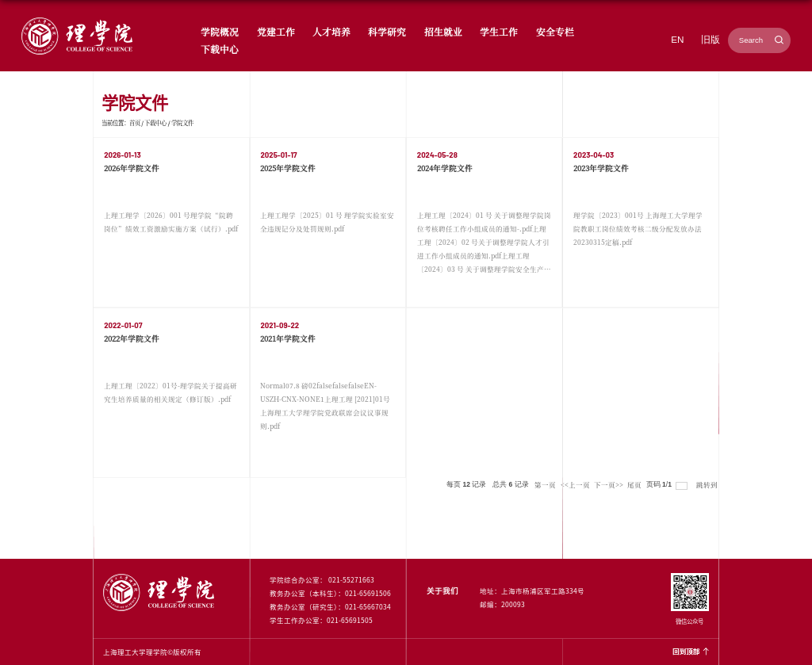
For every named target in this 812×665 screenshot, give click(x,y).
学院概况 (220, 31)
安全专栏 (555, 31)
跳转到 (708, 484)
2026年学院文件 (132, 168)
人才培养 (331, 31)
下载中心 (220, 49)
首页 (135, 122)
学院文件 (182, 122)
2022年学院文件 (132, 338)
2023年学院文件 (601, 168)
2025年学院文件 (288, 168)
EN (677, 39)
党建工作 (276, 31)
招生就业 (443, 31)
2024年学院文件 (445, 168)
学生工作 (499, 31)
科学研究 (387, 31)
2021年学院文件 (288, 338)
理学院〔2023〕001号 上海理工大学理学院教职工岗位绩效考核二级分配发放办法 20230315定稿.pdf (638, 228)
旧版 (710, 39)
